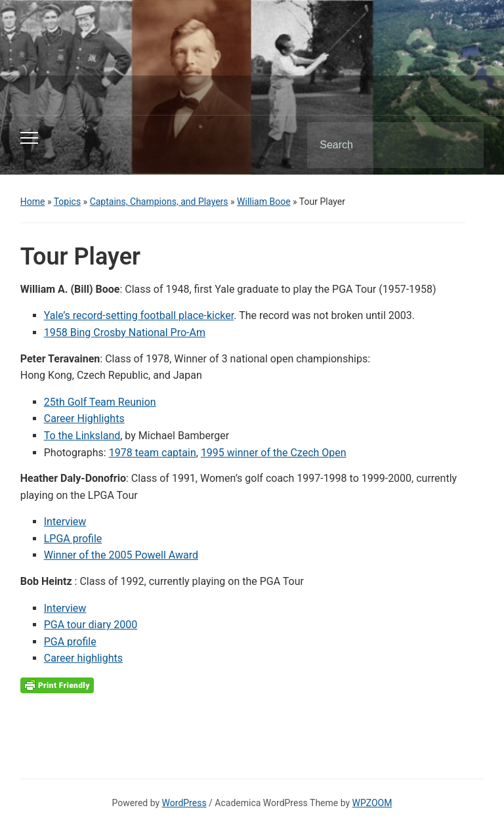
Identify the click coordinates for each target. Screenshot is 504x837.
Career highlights (83, 658)
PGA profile (70, 642)
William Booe (264, 202)
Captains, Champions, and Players (159, 202)
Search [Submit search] (463, 145)
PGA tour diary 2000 (91, 625)
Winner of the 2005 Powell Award (121, 555)
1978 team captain (153, 453)
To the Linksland (82, 436)
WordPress (184, 803)
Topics (67, 202)
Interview (65, 522)
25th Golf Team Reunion (100, 402)
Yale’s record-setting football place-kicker (139, 315)
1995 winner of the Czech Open (274, 453)
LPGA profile (73, 539)
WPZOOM (372, 803)
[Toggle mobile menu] (29, 138)
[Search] (379, 145)
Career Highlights (84, 418)
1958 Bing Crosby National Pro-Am (125, 333)
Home (33, 202)
